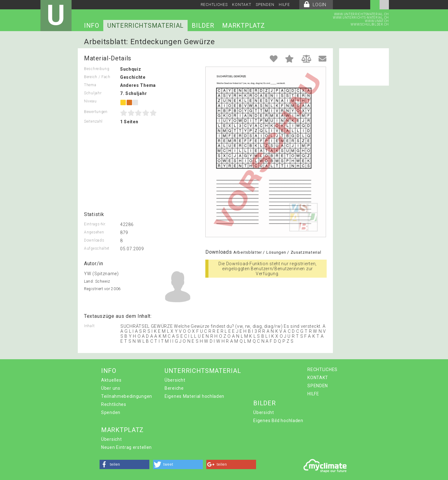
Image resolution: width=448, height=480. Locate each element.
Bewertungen (96, 112)
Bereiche (174, 388)
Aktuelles (111, 380)
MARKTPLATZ (243, 26)
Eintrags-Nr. (95, 224)
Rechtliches (114, 404)
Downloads (94, 240)
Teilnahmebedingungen (127, 396)
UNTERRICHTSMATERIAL (145, 26)
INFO (92, 26)
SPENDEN (265, 5)
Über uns (111, 388)
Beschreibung (97, 69)
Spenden (111, 412)
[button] (124, 464)
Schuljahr (93, 93)
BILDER (203, 26)
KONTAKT (242, 5)
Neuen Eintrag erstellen (126, 447)
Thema (90, 85)
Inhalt (89, 326)
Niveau (90, 101)
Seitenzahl (93, 121)
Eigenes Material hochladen (194, 396)
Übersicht (175, 380)
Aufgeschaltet (97, 248)
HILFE (284, 5)
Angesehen (94, 232)
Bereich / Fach (97, 77)
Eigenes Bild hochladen (278, 421)
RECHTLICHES (214, 5)
